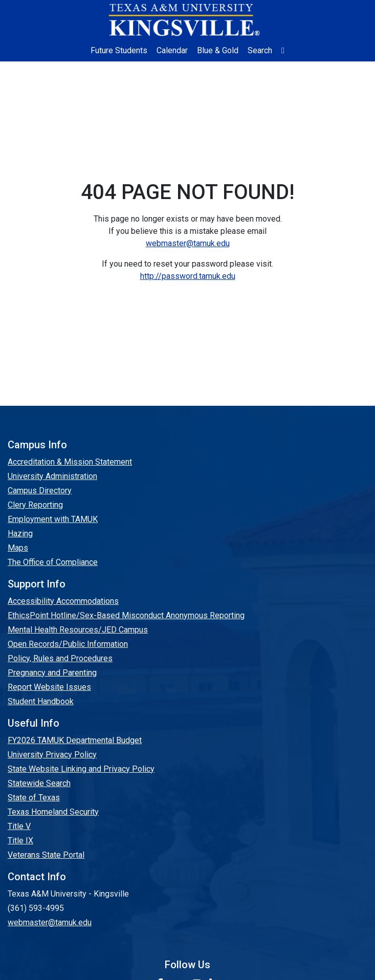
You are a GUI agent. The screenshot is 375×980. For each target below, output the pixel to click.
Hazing (20, 533)
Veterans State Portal (46, 855)
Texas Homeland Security (53, 812)
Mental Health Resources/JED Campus (78, 630)
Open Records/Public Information (68, 644)
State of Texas (34, 798)
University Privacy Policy (52, 755)
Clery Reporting (35, 505)
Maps (18, 548)
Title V (19, 826)
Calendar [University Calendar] (172, 50)
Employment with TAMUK (53, 519)
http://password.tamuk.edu (188, 276)
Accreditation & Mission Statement (70, 462)
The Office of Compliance (53, 562)
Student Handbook (41, 701)
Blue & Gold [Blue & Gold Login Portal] (218, 50)
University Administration (52, 476)
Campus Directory (40, 491)
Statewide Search (39, 783)
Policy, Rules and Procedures (60, 658)
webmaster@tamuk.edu (188, 243)
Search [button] (260, 50)
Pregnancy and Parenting (52, 673)
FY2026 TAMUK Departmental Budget (75, 740)
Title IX (20, 841)
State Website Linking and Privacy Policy (81, 769)
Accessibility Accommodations (63, 601)
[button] (283, 51)
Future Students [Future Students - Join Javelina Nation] (119, 50)
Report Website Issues (49, 687)
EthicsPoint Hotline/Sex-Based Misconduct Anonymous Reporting (126, 615)
